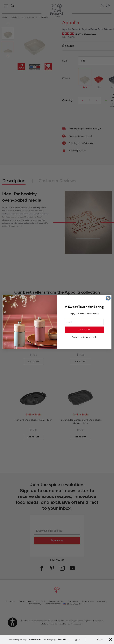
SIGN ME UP (84, 330)
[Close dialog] (108, 298)
